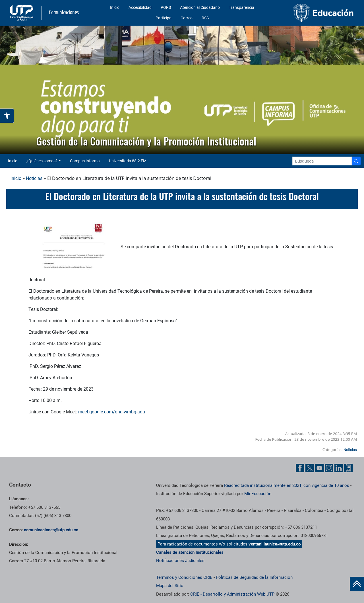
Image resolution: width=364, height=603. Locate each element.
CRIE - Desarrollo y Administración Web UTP (232, 594)
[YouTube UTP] (319, 468)
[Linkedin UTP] (339, 468)
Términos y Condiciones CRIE (184, 577)
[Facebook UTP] (300, 468)
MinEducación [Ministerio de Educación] (258, 494)
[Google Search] (322, 161)
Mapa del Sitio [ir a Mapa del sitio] (170, 586)
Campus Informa (85, 161)
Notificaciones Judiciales (180, 561)
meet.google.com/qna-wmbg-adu (112, 412)
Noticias (34, 178)
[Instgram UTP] (329, 468)
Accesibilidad (140, 7)
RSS (205, 18)
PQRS (166, 7)
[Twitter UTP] (310, 468)
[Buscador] (356, 161)
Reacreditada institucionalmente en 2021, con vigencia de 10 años (287, 485)
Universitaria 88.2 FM (128, 161)
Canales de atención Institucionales (190, 552)
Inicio (115, 7)
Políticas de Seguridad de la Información (254, 577)
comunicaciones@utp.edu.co (51, 530)
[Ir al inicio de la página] (357, 584)
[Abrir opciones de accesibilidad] (7, 116)
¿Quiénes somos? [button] (42, 161)
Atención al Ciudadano (200, 7)
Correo (187, 18)
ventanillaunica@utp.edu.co (275, 544)
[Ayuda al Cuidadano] (348, 468)
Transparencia (242, 7)
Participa (164, 18)
